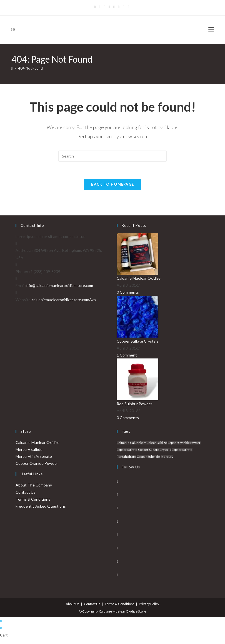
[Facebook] (100, 7)
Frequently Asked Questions (41, 506)
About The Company (34, 485)
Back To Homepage (113, 184)
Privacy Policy (149, 604)
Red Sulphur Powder (134, 404)
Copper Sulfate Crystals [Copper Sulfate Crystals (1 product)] (155, 450)
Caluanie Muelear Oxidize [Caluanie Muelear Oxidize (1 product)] (149, 443)
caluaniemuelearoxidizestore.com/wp (64, 300)
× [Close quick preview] (1, 621)
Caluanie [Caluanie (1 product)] (123, 443)
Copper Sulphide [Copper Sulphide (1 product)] (148, 457)
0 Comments (128, 292)
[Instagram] (114, 7)
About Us (73, 604)
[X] (96, 7)
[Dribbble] (109, 7)
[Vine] (123, 7)
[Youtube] (119, 7)
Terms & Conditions (33, 499)
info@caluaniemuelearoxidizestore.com (59, 285)
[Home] (12, 68)
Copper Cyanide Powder (37, 463)
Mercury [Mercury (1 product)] (167, 457)
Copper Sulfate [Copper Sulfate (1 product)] (127, 450)
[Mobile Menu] (211, 29)
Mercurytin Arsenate (34, 456)
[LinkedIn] (117, 521)
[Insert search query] (112, 156)
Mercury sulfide (29, 449)
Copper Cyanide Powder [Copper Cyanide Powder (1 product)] (184, 443)
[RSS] (128, 7)
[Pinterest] (105, 7)
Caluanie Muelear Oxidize (139, 278)
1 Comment (127, 355)
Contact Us (26, 492)
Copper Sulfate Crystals (137, 341)
